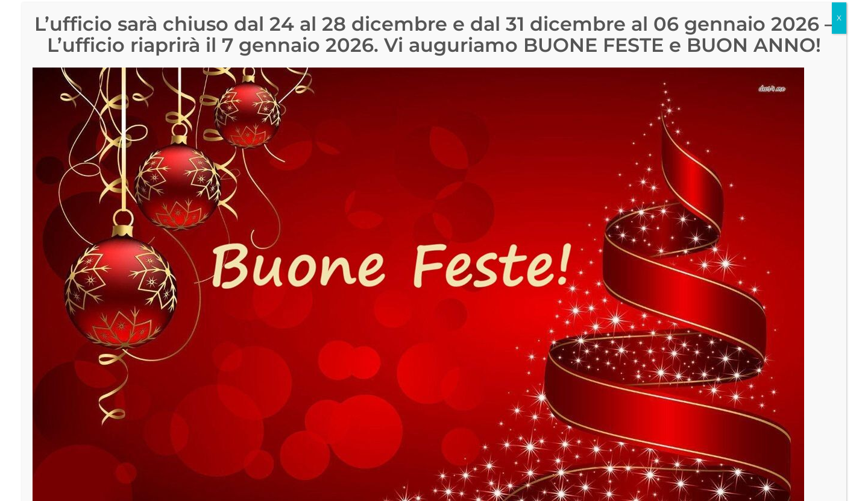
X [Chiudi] (839, 21)
